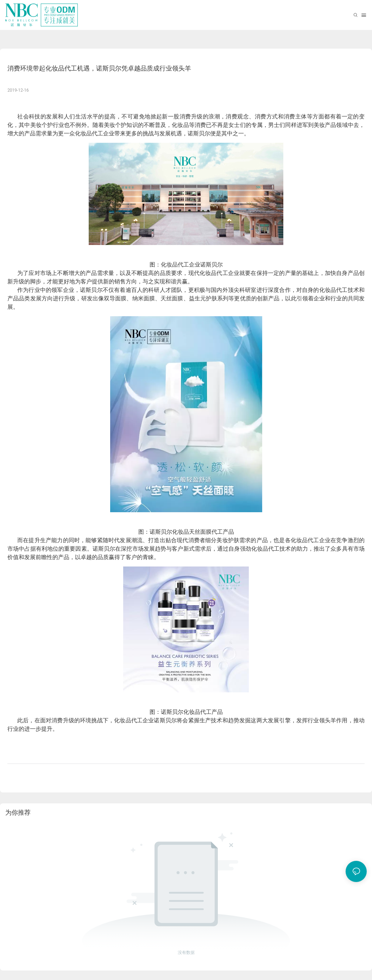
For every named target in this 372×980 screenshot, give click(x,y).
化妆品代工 (89, 133)
